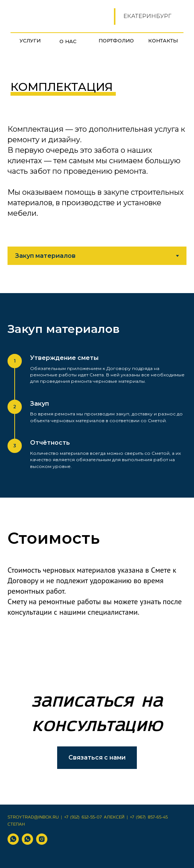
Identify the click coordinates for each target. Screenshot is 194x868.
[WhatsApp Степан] (27, 839)
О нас (68, 41)
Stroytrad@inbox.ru (33, 817)
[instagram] (42, 839)
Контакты (163, 41)
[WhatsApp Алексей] (13, 839)
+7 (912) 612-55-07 (83, 817)
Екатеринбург (147, 16)
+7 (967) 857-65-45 (149, 817)
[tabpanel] (97, 395)
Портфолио (116, 41)
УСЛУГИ (30, 41)
